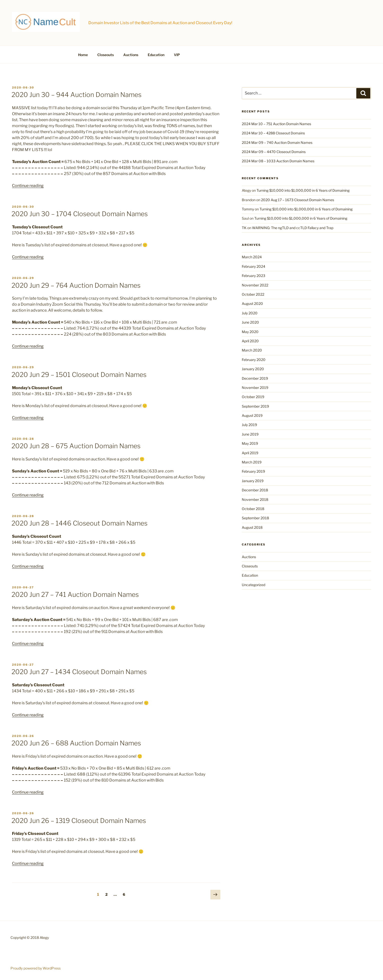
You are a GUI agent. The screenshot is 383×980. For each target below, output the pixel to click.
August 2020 (252, 304)
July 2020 (250, 313)
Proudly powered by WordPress (36, 968)
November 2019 (255, 388)
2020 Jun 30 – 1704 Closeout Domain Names (80, 214)
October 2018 (253, 509)
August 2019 (252, 415)
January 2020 (253, 369)
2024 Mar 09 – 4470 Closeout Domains (274, 152)
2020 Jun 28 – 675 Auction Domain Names (76, 446)
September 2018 (255, 518)
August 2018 (252, 527)
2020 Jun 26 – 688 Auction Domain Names (76, 743)
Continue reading (28, 186)
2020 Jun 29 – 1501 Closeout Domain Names (79, 375)
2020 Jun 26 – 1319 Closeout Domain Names (79, 821)
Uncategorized (254, 585)
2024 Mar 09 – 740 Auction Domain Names (277, 142)
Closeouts (106, 55)
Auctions (131, 55)
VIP (177, 55)
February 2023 (254, 276)
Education (156, 55)
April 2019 (250, 453)
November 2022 (255, 285)
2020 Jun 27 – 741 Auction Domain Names (75, 594)
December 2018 (255, 490)
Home (83, 55)
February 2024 (254, 266)
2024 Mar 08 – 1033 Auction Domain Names (278, 161)
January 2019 (253, 481)
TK (244, 228)
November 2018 (255, 499)
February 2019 (253, 471)
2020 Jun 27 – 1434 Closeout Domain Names (79, 672)
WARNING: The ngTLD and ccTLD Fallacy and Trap (293, 228)
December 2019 (255, 378)
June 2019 (250, 434)
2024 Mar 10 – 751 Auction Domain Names (276, 124)
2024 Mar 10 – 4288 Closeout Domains (273, 133)
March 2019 (252, 462)
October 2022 (253, 294)
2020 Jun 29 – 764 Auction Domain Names (76, 285)
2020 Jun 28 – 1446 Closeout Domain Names (79, 523)
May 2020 (250, 332)
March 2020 (252, 350)
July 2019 (249, 425)
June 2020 (250, 322)
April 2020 (250, 341)
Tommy (248, 209)
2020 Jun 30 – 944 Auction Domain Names (76, 95)
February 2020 (254, 360)
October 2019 (253, 397)
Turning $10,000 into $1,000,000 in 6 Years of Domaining (303, 190)
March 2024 (252, 257)
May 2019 (250, 443)
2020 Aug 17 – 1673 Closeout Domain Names (298, 200)
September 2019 (255, 406)
